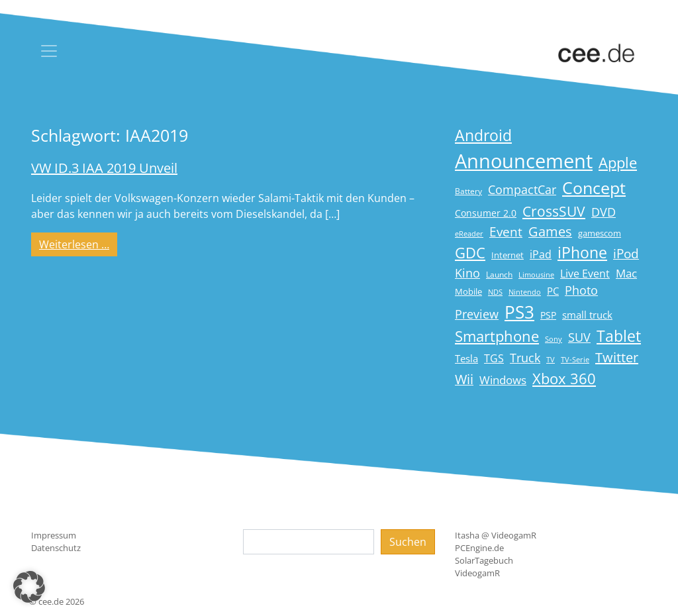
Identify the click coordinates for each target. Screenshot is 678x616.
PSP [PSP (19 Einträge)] (548, 315)
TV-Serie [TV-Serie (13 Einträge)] (575, 360)
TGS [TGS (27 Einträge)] (494, 358)
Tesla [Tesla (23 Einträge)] (466, 358)
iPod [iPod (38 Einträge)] (626, 254)
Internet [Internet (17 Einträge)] (508, 255)
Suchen (408, 542)
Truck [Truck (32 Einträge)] (525, 358)
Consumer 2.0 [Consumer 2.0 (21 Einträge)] (486, 213)
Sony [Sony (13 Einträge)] (554, 339)
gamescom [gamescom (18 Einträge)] (600, 233)
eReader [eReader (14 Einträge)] (469, 233)
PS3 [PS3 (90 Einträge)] (519, 312)
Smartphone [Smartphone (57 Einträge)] (497, 336)
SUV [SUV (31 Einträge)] (579, 337)
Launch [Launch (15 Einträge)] (499, 275)
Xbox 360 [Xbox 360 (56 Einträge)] (564, 379)
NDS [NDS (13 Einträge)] (495, 292)
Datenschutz (56, 548)
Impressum (54, 535)
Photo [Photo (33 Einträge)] (581, 290)
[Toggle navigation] (49, 51)
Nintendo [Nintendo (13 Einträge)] (525, 292)
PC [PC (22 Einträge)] (553, 291)
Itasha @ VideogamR (496, 535)
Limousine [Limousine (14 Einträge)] (536, 275)
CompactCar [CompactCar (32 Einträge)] (522, 189)
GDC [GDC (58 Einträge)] (470, 253)
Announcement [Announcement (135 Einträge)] (524, 161)
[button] (29, 587)
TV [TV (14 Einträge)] (551, 359)
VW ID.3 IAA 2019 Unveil (104, 168)
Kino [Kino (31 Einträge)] (467, 273)
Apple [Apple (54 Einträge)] (618, 163)
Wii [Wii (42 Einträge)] (464, 379)
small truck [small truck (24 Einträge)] (587, 315)
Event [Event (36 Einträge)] (506, 231)
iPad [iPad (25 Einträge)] (541, 254)
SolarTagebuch (484, 560)
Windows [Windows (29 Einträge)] (503, 380)
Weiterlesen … (78, 244)
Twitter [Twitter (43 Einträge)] (617, 357)
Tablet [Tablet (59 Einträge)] (619, 336)
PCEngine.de (479, 548)
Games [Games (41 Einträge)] (550, 231)
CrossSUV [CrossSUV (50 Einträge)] (554, 211)
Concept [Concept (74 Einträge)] (594, 188)
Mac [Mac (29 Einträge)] (626, 273)
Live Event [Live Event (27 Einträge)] (585, 273)
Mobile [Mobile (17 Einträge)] (468, 291)
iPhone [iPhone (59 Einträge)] (582, 253)
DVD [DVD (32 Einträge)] (604, 212)
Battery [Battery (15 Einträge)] (468, 191)
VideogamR (477, 573)
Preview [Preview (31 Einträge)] (477, 314)
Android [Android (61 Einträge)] (483, 135)
